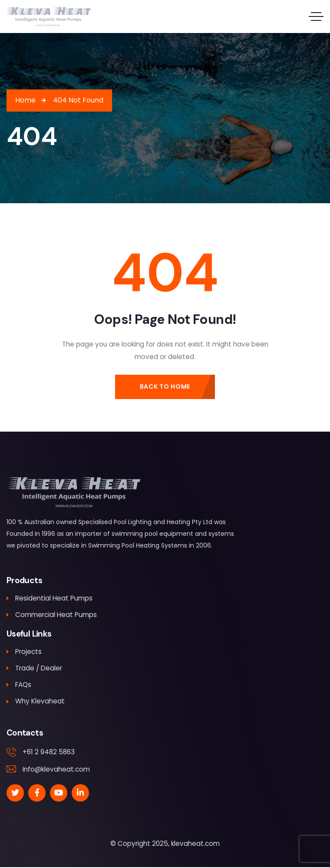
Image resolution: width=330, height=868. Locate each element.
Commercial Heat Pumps (52, 615)
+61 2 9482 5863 (49, 753)
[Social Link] (15, 794)
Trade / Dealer (34, 668)
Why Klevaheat (36, 702)
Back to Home (165, 386)
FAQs (19, 685)
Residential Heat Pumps (49, 598)
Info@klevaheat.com (56, 770)
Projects (24, 652)
